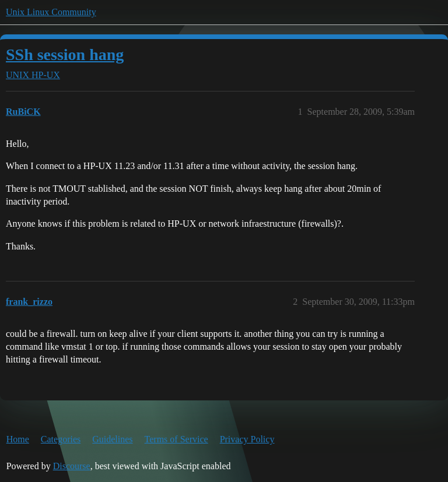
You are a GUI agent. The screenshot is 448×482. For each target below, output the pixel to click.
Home (18, 439)
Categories (61, 439)
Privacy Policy (247, 439)
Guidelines (112, 439)
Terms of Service (176, 439)
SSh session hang (65, 54)
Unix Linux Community (51, 12)
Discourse (72, 466)
